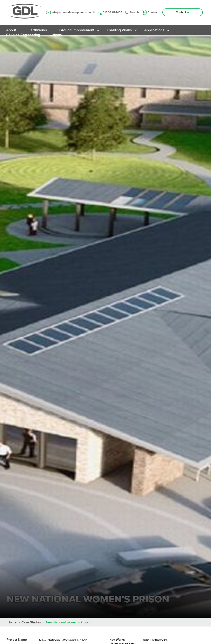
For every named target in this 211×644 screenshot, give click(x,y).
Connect (150, 13)
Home (12, 622)
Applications (154, 30)
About (11, 30)
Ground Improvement (77, 30)
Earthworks (38, 30)
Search (132, 13)
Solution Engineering (23, 35)
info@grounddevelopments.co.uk (70, 12)
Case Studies (31, 622)
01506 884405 (110, 13)
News (57, 35)
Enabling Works (119, 30)
